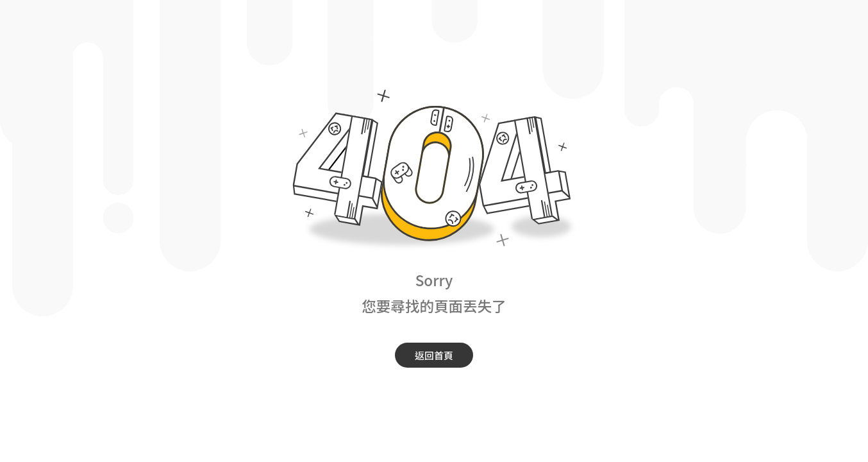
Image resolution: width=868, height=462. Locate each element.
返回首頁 (434, 355)
